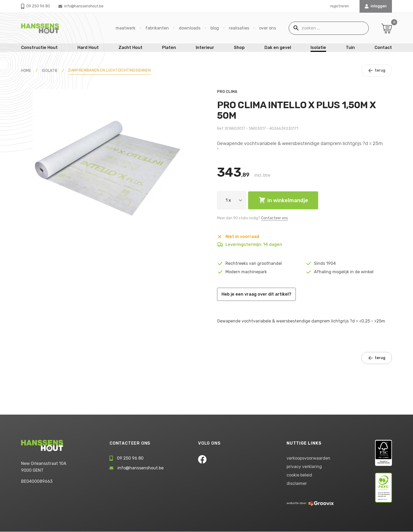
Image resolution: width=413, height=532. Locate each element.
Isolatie (318, 48)
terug (377, 71)
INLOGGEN (376, 6)
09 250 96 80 (36, 6)
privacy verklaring (304, 467)
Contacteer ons (274, 218)
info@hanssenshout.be (81, 6)
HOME (26, 71)
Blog (215, 28)
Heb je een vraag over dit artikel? (256, 294)
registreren (340, 6)
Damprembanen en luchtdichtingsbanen (110, 70)
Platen (169, 48)
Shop (239, 48)
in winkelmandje (283, 200)
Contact (383, 48)
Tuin (350, 48)
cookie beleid (299, 475)
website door (310, 503)
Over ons (268, 28)
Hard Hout (88, 48)
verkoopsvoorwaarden (308, 458)
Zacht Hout (131, 48)
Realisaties (239, 28)
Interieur (205, 48)
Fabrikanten (157, 28)
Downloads (190, 28)
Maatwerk (126, 28)
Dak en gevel (278, 48)
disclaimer (297, 483)
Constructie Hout (39, 48)
